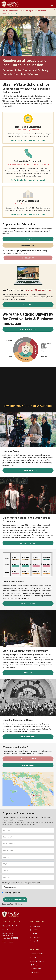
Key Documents (35, 969)
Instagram (36, 937)
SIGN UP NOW (28, 305)
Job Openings (34, 965)
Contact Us (36, 926)
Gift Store (33, 958)
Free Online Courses (37, 961)
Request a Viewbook (28, 329)
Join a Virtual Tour (28, 543)
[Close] (54, 10)
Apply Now (28, 239)
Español (51, 19)
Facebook (36, 930)
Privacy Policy (35, 972)
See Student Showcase (28, 470)
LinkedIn (36, 941)
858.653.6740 (12, 926)
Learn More (28, 673)
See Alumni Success (28, 737)
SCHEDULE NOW (28, 258)
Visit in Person (28, 765)
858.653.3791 (10, 930)
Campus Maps (8, 942)
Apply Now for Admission (15, 900)
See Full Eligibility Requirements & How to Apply (28, 140)
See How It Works (28, 603)
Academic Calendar (36, 954)
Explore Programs (28, 245)
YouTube (35, 934)
